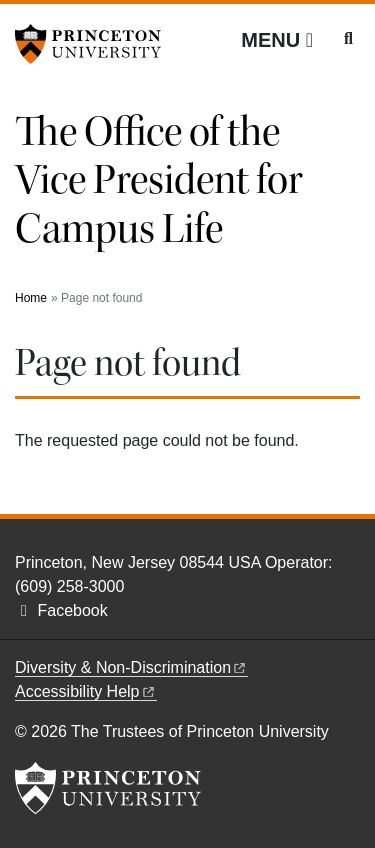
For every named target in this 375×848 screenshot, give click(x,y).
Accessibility (86, 691)
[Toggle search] (348, 39)
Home (31, 298)
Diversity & (131, 667)
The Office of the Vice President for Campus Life (159, 180)
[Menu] (277, 40)
